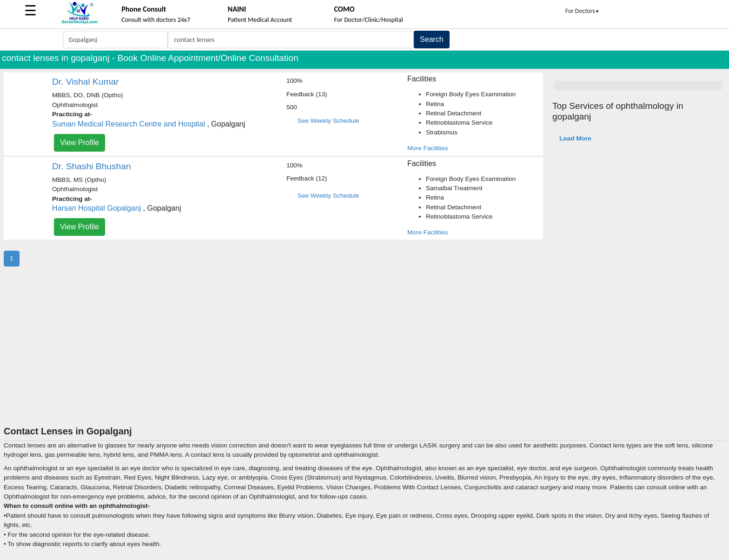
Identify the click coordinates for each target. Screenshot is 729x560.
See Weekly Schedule (328, 121)
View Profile (80, 143)
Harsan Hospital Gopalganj (96, 208)
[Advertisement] (364, 356)
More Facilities (428, 148)
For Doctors (583, 11)
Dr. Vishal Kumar (86, 82)
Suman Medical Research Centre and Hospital (129, 124)
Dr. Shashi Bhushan (92, 166)
